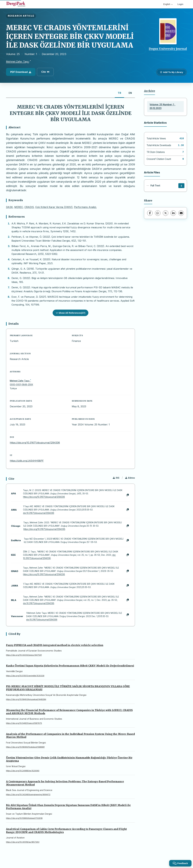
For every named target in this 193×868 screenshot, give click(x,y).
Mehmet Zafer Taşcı (18, 62)
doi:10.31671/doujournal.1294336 (39, 513)
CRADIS (29, 207)
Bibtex (130, 478)
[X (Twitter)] (166, 213)
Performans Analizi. (85, 207)
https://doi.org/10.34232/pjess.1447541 (24, 655)
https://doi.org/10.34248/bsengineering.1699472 (28, 794)
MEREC (19, 207)
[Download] (181, 186)
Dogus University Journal (168, 49)
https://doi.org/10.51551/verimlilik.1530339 (25, 676)
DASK (9, 207)
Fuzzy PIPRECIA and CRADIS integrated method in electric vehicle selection (55, 645)
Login (180, 4)
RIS (116, 478)
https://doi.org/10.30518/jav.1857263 (23, 842)
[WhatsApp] (158, 213)
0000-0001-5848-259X (21, 385)
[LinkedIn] (173, 213)
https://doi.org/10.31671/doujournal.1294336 (35, 443)
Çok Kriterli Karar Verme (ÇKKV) (54, 207)
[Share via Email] (181, 213)
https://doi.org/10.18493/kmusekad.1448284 (26, 699)
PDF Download (21, 72)
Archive (149, 91)
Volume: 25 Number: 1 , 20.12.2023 (162, 106)
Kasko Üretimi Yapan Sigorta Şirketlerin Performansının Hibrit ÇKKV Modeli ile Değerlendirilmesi (70, 666)
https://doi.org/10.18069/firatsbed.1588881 (25, 747)
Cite (45, 72)
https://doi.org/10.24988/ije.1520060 (23, 771)
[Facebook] (150, 213)
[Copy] (128, 495)
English (168, 4)
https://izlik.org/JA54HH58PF (27, 461)
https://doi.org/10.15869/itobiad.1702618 (24, 818)
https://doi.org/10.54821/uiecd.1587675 (24, 723)
